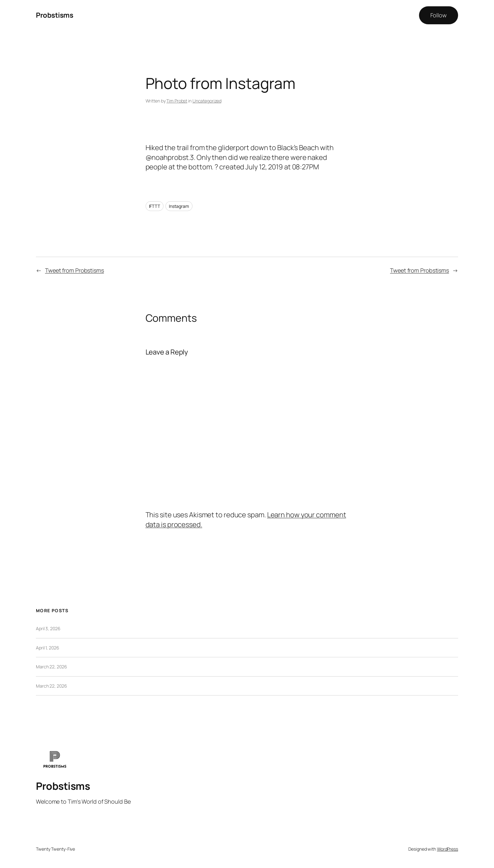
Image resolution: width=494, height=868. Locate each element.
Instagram (179, 206)
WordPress (448, 849)
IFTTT (155, 206)
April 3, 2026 (48, 628)
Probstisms (55, 15)
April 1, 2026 (48, 648)
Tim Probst (177, 101)
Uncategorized (207, 101)
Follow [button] (439, 15)
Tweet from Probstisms (75, 270)
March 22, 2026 (52, 667)
